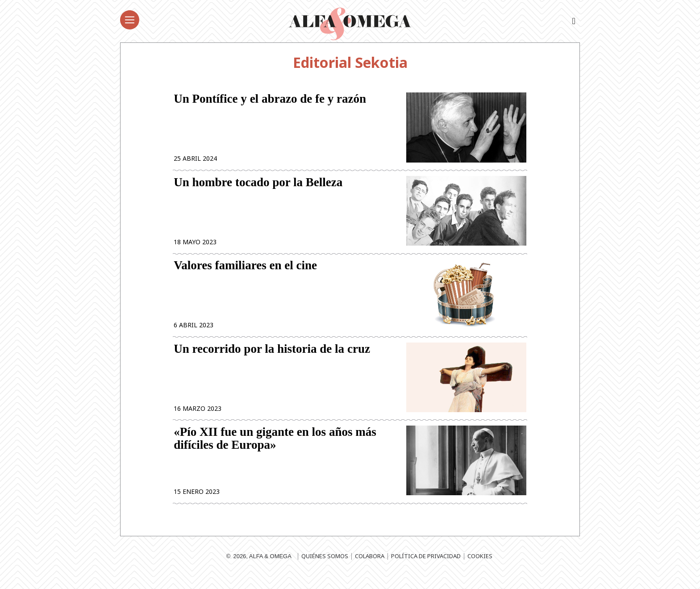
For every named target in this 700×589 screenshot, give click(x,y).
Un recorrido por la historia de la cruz (272, 357)
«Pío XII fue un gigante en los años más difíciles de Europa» (275, 450)
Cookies (480, 569)
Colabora (370, 569)
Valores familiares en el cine (245, 272)
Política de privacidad (426, 569)
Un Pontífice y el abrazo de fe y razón (270, 100)
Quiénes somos (325, 569)
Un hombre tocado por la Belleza (258, 186)
